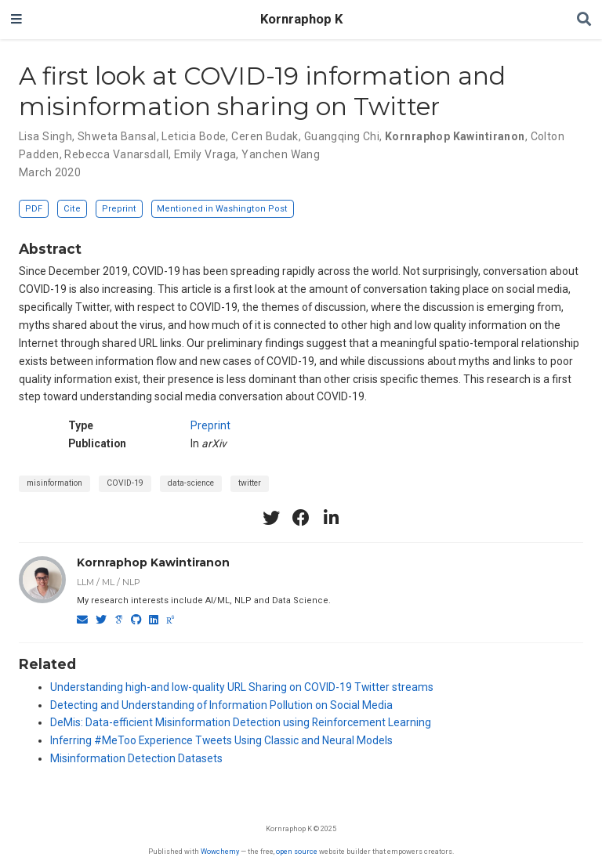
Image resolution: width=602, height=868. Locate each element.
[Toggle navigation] (16, 20)
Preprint (119, 209)
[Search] (584, 20)
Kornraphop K (301, 19)
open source (297, 851)
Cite (72, 209)
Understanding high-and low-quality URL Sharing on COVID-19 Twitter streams (242, 687)
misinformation (54, 483)
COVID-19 (125, 483)
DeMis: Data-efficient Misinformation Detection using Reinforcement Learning (241, 722)
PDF (34, 209)
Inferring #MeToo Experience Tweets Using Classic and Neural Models (221, 740)
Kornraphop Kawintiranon (153, 562)
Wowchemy (220, 851)
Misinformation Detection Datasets (136, 758)
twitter (250, 483)
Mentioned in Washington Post (222, 209)
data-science (191, 483)
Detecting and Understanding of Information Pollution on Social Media (221, 705)
